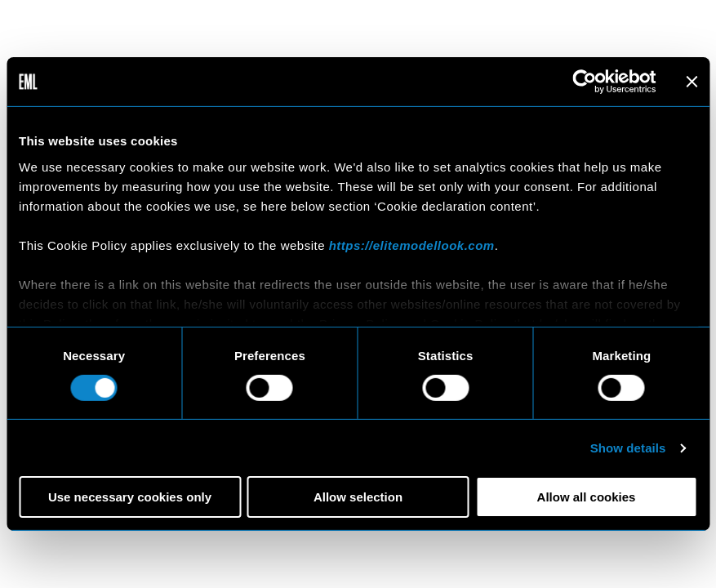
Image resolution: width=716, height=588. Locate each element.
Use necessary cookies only (130, 497)
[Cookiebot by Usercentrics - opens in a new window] (584, 82)
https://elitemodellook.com (412, 245)
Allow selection (358, 497)
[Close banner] (692, 82)
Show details (628, 448)
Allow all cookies (587, 497)
